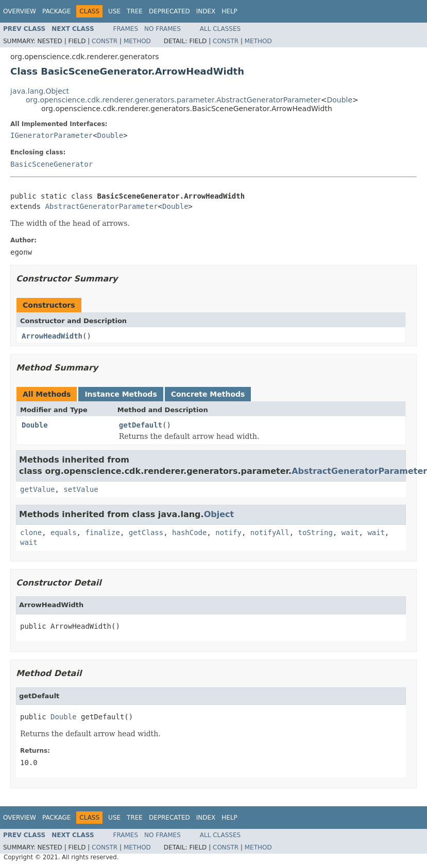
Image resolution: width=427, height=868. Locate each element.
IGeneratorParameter (52, 135)
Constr (105, 41)
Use (114, 11)
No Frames (163, 29)
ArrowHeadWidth (52, 336)
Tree (135, 11)
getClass (146, 533)
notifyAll (270, 533)
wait (350, 533)
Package (56, 11)
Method (137, 41)
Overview (20, 11)
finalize (102, 533)
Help (229, 11)
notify (228, 533)
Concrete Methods (208, 394)
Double (339, 100)
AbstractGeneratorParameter (101, 206)
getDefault (141, 425)
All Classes (220, 29)
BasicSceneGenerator (52, 164)
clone (31, 533)
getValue (37, 489)
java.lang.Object (40, 91)
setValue (81, 489)
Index (206, 11)
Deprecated (169, 11)
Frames (126, 29)
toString (315, 533)
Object (219, 514)
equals (64, 533)
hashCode (189, 533)
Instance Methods (121, 394)
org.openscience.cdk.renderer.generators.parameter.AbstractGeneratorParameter (173, 100)
